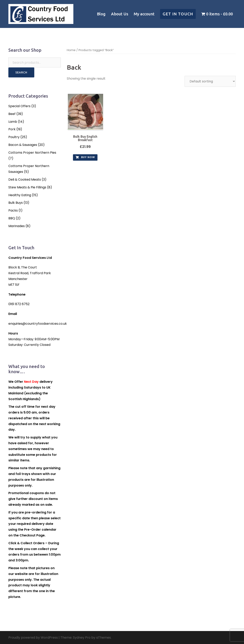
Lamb (13, 122)
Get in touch (178, 14)
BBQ (12, 218)
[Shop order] (210, 81)
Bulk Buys (16, 203)
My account (144, 14)
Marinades (17, 226)
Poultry (14, 137)
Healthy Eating (20, 195)
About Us (120, 14)
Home (71, 50)
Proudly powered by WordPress (33, 638)
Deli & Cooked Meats (25, 180)
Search (21, 72)
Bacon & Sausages (23, 145)
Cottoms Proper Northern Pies (32, 153)
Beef (12, 114)
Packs (13, 210)
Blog (101, 14)
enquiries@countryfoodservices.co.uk (38, 324)
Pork (12, 129)
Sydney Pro (82, 638)
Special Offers (19, 106)
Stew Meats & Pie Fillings (27, 187)
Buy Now (85, 157)
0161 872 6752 (19, 304)
